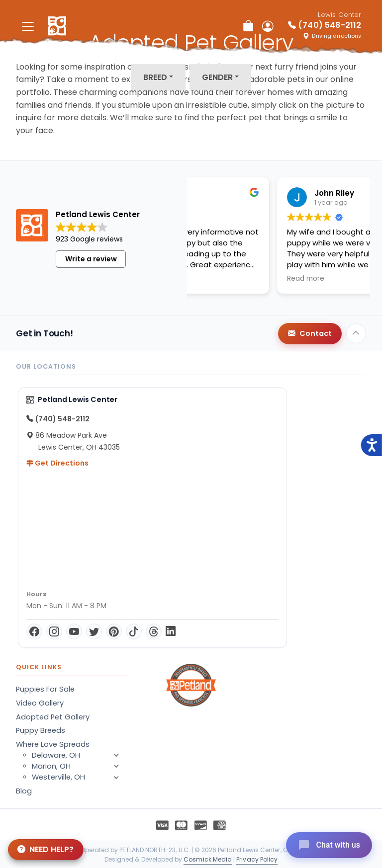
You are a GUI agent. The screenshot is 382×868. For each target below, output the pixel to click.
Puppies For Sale (45, 689)
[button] (116, 777)
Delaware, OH (80, 755)
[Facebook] (34, 631)
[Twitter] (94, 631)
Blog (24, 791)
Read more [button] (228, 279)
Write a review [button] (91, 259)
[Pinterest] (114, 631)
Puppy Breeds (41, 730)
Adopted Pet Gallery (53, 717)
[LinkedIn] (171, 631)
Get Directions (57, 463)
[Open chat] (329, 845)
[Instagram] (54, 631)
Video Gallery (40, 703)
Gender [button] (217, 77)
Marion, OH (80, 766)
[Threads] (154, 631)
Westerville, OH (80, 777)
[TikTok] (134, 631)
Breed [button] (155, 77)
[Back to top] (356, 333)
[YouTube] (74, 631)
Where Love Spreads (53, 744)
